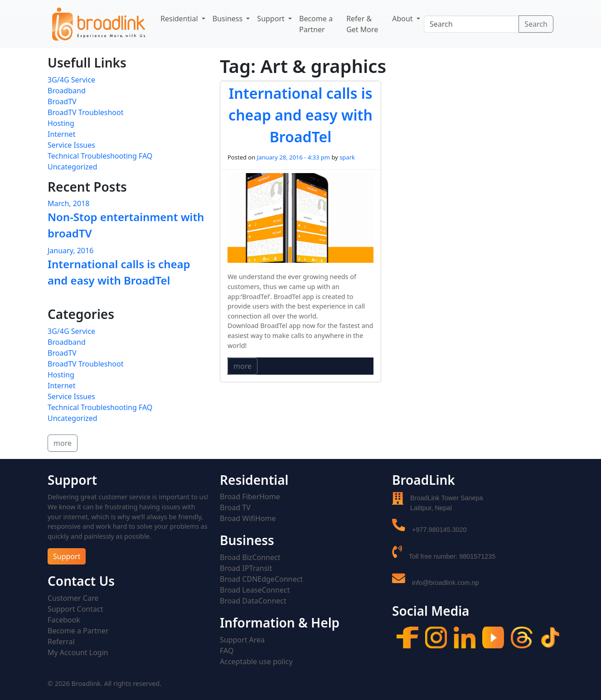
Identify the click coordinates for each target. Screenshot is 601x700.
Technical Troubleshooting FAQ (100, 156)
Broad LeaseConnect (255, 590)
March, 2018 (68, 203)
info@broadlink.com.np (445, 583)
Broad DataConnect (253, 601)
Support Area (242, 640)
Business (228, 19)
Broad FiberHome (250, 497)
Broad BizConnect (250, 557)
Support (272, 19)
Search (536, 24)
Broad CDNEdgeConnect (261, 579)
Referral (61, 642)
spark (347, 157)
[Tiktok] (550, 636)
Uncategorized (73, 167)
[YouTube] (493, 636)
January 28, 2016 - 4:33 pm (293, 157)
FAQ (227, 651)
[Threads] (522, 636)
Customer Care (73, 598)
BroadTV (62, 101)
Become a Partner (316, 24)
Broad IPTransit (246, 568)
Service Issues (71, 145)
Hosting (61, 123)
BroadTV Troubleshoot (85, 112)
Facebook (64, 620)
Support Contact (75, 609)
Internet (61, 134)
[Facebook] (407, 636)
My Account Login (78, 652)
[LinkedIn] (465, 636)
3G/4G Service (71, 80)
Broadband (67, 91)
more (242, 366)
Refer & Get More (362, 24)
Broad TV (235, 507)
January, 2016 (70, 251)
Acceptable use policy (256, 661)
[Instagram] (436, 636)
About (403, 19)
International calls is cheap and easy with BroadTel (300, 115)
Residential (180, 19)
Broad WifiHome (248, 518)
